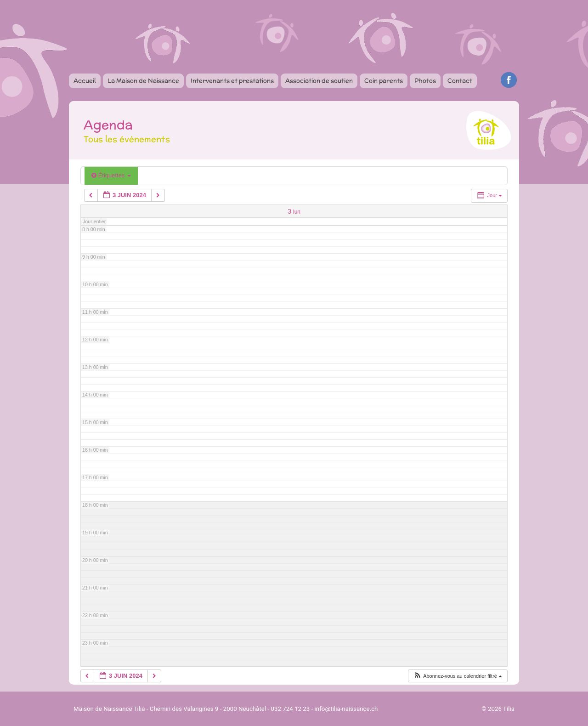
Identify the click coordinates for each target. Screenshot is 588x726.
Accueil (85, 81)
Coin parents (384, 81)
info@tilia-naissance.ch (346, 709)
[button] (458, 676)
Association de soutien (319, 81)
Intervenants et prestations (232, 81)
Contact (460, 81)
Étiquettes (111, 175)
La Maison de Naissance (143, 81)
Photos (425, 81)
